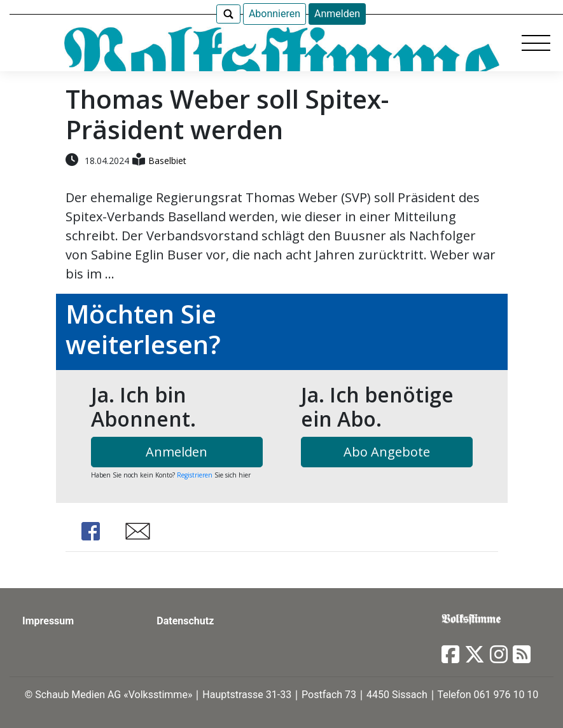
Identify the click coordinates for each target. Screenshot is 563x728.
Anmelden (337, 14)
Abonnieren (275, 14)
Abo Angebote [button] (387, 452)
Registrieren (195, 475)
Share (91, 531)
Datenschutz (185, 621)
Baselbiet (167, 161)
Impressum (48, 621)
